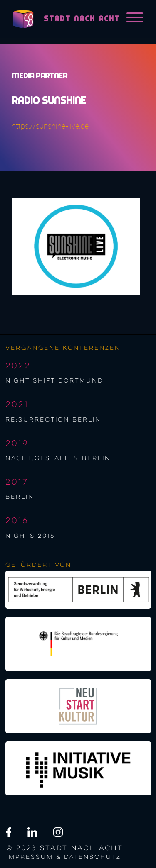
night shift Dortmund (54, 381)
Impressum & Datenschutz (64, 857)
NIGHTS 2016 (30, 536)
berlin (20, 497)
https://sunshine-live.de (50, 126)
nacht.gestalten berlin (58, 458)
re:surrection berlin (53, 420)
